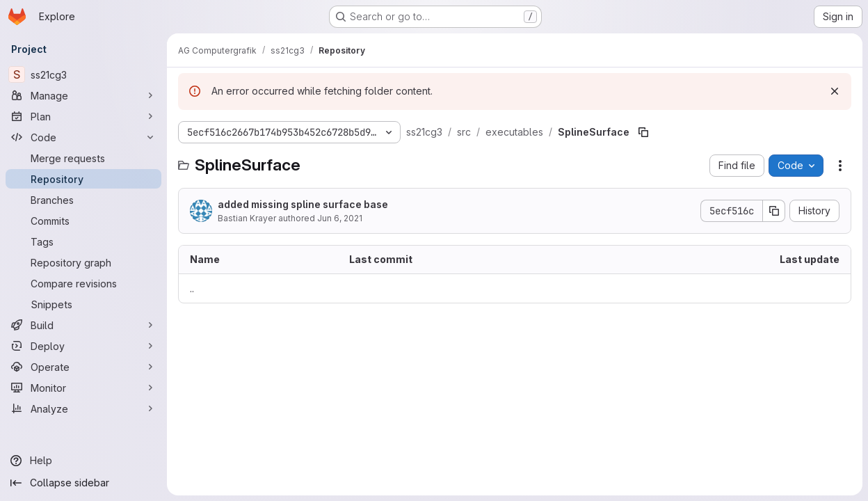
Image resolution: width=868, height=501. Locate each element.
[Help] (83, 461)
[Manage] (83, 95)
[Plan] (83, 116)
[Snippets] (83, 304)
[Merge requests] (83, 158)
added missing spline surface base (303, 204)
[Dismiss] (835, 91)
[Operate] (83, 367)
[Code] (83, 137)
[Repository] (83, 179)
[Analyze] (83, 408)
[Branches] (83, 200)
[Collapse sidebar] (83, 483)
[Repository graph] (83, 262)
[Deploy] (83, 346)
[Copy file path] (643, 132)
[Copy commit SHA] (774, 211)
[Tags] (83, 241)
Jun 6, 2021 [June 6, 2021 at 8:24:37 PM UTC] (340, 218)
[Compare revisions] (83, 283)
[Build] (83, 325)
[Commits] (83, 221)
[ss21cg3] (83, 74)
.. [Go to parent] (192, 288)
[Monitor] (83, 388)
